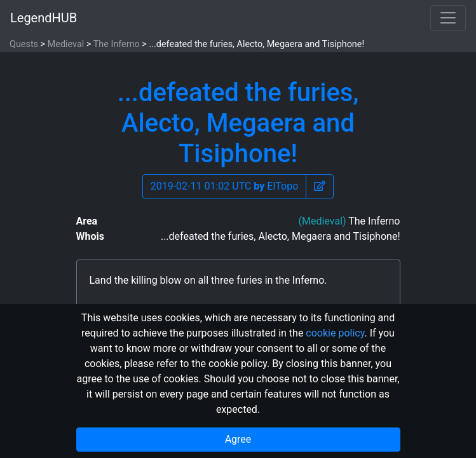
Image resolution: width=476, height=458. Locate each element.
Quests (24, 44)
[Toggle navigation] (448, 18)
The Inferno (117, 44)
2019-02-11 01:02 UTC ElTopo (225, 186)
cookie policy (335, 333)
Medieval (66, 44)
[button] (320, 186)
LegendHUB (44, 18)
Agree (238, 439)
